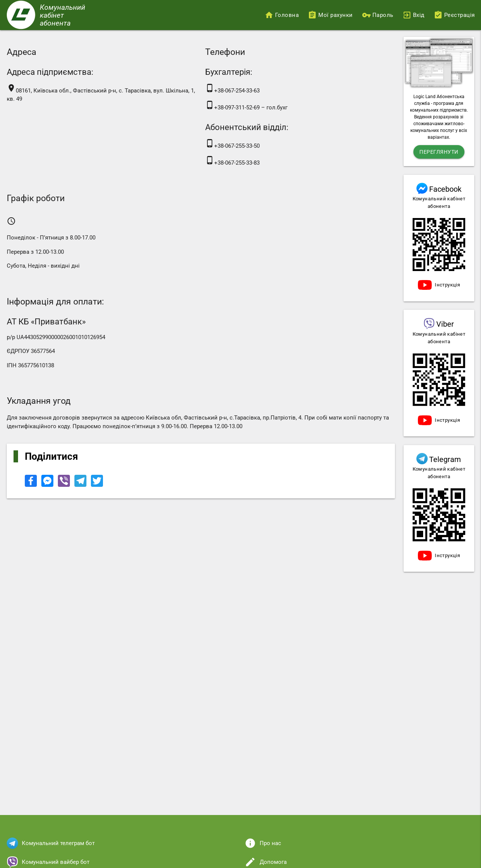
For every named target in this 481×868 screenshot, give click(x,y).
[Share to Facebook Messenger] (48, 485)
